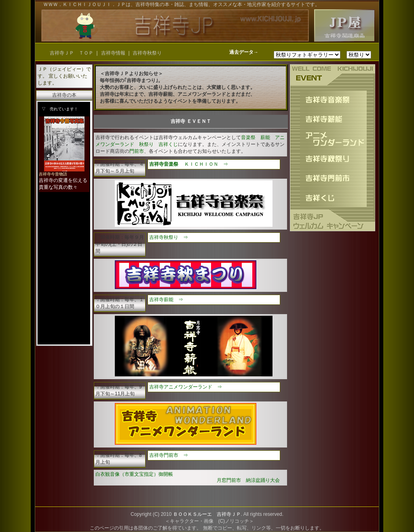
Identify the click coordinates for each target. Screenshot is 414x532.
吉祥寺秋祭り (147, 53)
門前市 (137, 151)
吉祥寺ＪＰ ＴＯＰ (72, 53)
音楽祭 (248, 137)
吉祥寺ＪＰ (229, 514)
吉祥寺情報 (114, 53)
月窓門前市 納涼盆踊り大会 (248, 480)
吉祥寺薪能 (161, 300)
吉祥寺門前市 (164, 455)
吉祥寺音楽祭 (164, 164)
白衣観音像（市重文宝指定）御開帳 (134, 474)
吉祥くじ (168, 144)
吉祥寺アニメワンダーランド (181, 387)
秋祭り (146, 144)
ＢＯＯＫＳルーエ (192, 514)
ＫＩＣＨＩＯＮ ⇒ (206, 164)
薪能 (265, 137)
